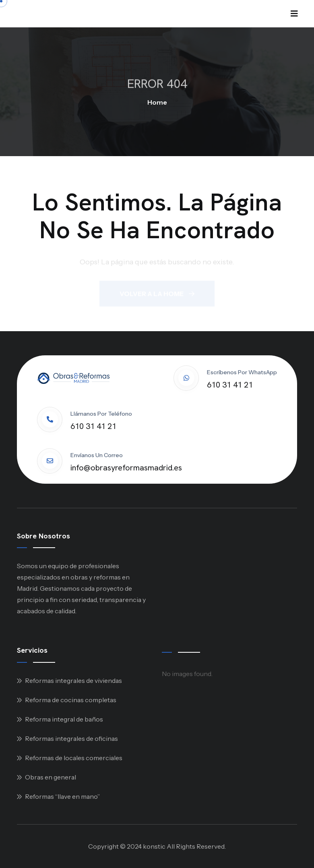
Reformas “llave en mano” (62, 796)
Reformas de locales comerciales (74, 758)
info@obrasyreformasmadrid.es (126, 468)
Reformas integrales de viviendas (73, 680)
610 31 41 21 (230, 385)
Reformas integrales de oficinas (71, 738)
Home (157, 102)
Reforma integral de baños (64, 719)
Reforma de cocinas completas (71, 700)
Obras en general (51, 777)
